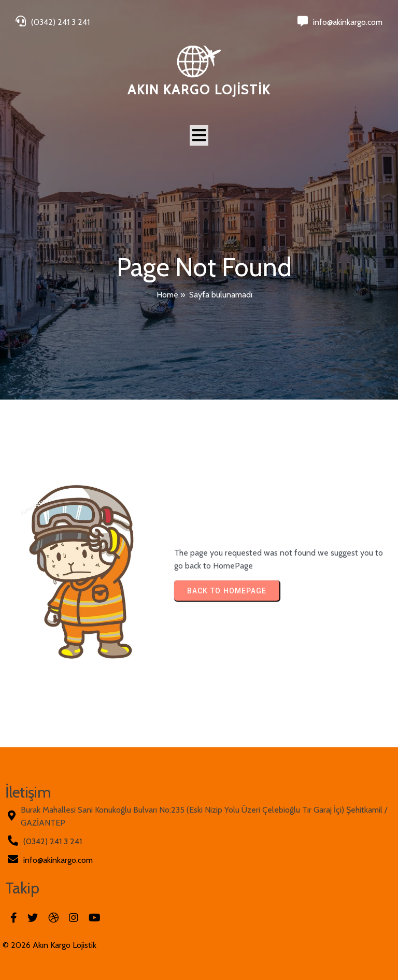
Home (167, 295)
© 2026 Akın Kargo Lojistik (49, 945)
